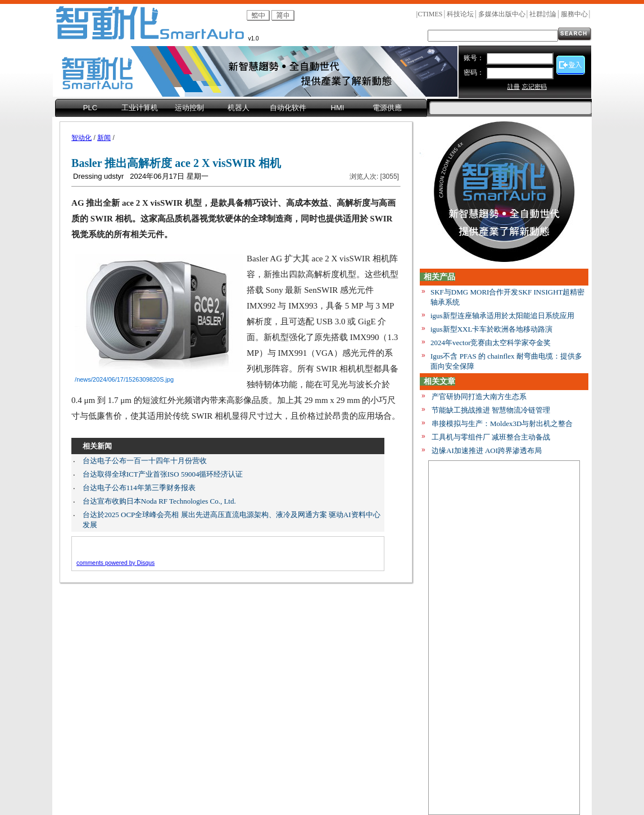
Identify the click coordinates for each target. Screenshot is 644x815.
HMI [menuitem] (338, 108)
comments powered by (115, 563)
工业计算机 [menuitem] (140, 108)
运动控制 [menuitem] (189, 108)
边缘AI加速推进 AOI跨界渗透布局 (487, 450)
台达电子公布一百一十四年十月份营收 (145, 461)
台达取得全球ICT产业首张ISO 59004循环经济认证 (163, 474)
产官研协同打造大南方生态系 (479, 397)
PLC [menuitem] (90, 108)
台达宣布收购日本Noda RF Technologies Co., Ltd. (159, 501)
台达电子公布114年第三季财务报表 (139, 488)
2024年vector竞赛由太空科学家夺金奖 (491, 343)
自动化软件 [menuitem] (288, 108)
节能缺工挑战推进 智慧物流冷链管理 (491, 410)
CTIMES (430, 14)
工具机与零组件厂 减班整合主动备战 (491, 437)
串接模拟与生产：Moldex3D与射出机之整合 (502, 424)
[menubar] (241, 108)
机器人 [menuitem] (239, 108)
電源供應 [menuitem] (387, 108)
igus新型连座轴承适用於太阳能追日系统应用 (502, 316)
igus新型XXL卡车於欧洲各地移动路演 (491, 329)
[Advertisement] (504, 637)
